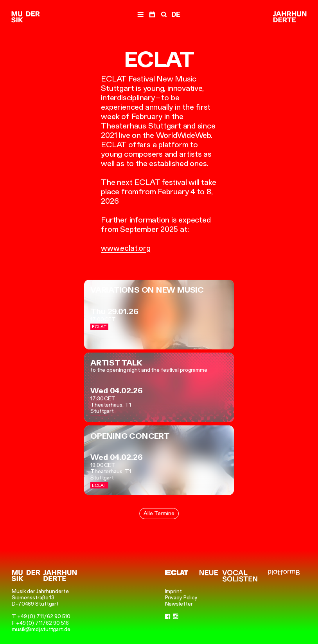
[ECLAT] (177, 573)
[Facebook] (168, 616)
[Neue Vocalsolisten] (228, 576)
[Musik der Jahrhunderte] (25, 17)
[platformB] (284, 573)
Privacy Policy (181, 597)
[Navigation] (140, 15)
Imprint (173, 591)
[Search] (163, 15)
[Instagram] (176, 616)
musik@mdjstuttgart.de (41, 629)
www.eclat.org (126, 248)
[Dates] (152, 15)
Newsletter (179, 604)
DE (176, 14)
